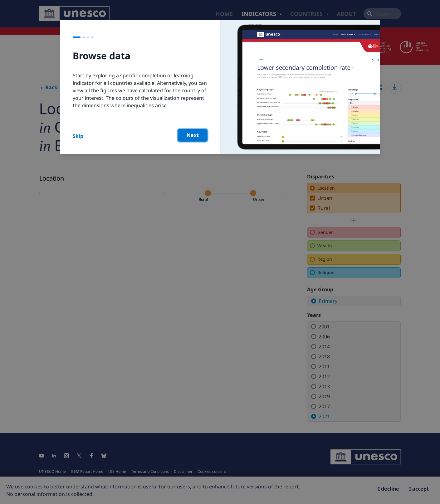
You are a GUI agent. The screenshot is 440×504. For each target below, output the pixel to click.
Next (193, 135)
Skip (78, 136)
